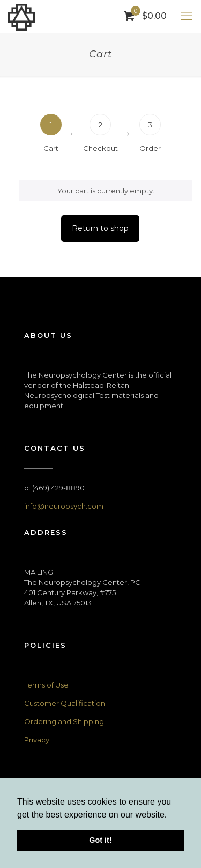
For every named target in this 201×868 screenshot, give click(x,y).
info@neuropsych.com (64, 506)
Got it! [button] (100, 840)
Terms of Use (46, 685)
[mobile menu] (187, 16)
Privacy (37, 740)
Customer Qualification (65, 703)
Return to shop (100, 228)
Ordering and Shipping (64, 721)
